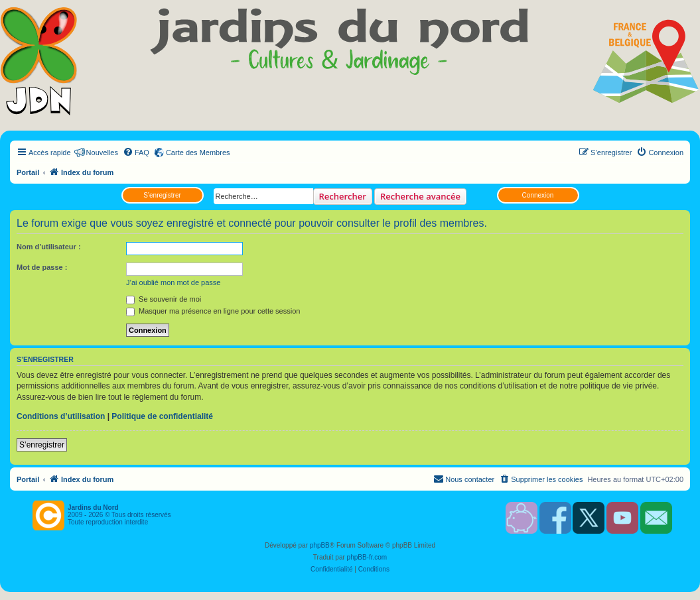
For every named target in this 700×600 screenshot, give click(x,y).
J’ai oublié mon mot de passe (173, 282)
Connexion (538, 195)
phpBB (320, 545)
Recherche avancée (420, 196)
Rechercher (343, 196)
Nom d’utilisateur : (49, 247)
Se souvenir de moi (164, 299)
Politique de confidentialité (162, 416)
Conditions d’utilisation (61, 416)
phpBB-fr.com (367, 557)
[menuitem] (136, 152)
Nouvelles (102, 152)
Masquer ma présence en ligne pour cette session (213, 311)
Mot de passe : (42, 267)
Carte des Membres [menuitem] (198, 152)
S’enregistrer (162, 195)
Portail (28, 172)
